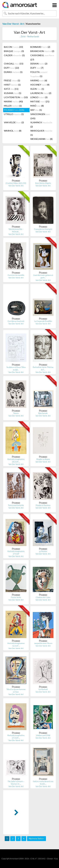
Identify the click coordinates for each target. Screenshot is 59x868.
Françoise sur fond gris (43, 229)
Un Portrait (43, 689)
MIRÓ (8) (37, 106)
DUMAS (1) (13, 72)
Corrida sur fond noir (16, 321)
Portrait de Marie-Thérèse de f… (43, 368)
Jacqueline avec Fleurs (43, 643)
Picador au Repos (43, 459)
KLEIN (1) (37, 89)
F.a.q (56, 859)
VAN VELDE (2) (14, 122)
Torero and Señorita (16, 505)
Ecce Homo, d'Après (43, 183)
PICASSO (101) (14, 110)
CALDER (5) (14, 55)
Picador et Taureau (43, 505)
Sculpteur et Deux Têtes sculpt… (16, 368)
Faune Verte (16, 597)
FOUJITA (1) (39, 74)
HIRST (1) (12, 85)
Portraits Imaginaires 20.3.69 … (16, 460)
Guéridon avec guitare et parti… (43, 276)
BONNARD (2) (40, 47)
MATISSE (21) (40, 101)
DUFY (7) (37, 68)
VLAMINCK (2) (41, 124)
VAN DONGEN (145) (40, 116)
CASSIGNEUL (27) (42, 57)
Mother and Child (43, 735)
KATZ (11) (11, 89)
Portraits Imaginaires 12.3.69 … (16, 645)
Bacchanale (43, 413)
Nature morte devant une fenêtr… (43, 783)
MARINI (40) (13, 101)
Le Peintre (43, 551)
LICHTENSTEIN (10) (16, 97)
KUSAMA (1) (13, 93)
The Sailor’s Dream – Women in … (16, 783)
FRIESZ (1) (12, 80)
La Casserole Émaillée (43, 321)
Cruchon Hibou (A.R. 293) (16, 183)
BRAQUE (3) (14, 51)
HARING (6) (39, 80)
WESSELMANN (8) (41, 139)
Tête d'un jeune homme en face (16, 691)
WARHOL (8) (13, 131)
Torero (16, 413)
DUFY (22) (11, 68)
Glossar (50, 859)
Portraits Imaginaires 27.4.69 (16, 552)
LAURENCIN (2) (41, 93)
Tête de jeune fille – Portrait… (16, 230)
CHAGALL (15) (14, 64)
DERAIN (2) (39, 64)
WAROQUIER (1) (41, 133)
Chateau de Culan (43, 597)
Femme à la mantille (16, 275)
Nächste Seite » (37, 838)
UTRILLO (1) (14, 114)
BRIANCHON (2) (42, 51)
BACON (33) (13, 47)
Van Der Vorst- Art (13, 24)
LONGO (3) (39, 97)
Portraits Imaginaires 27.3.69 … (16, 737)
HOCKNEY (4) (40, 85)
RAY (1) (36, 110)
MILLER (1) (13, 106)
